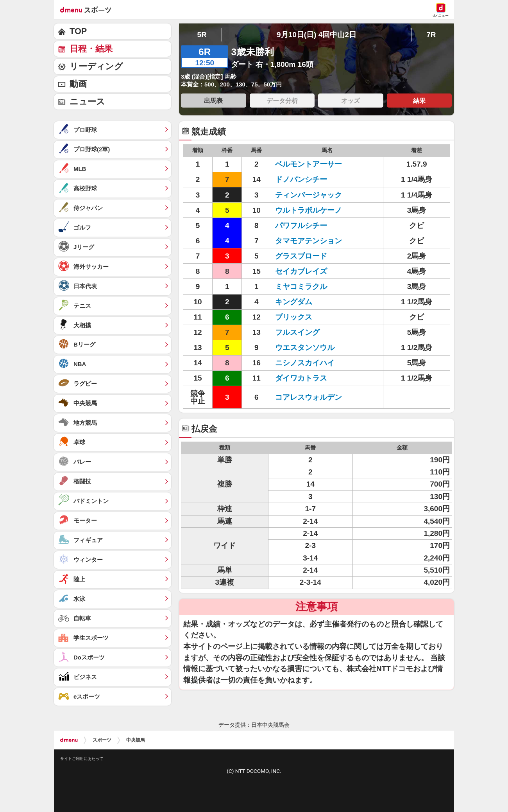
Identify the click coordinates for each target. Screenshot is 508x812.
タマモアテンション (309, 241)
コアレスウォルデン (309, 397)
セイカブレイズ (301, 271)
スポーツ (102, 740)
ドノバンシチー (301, 179)
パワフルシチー (301, 225)
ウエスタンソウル (305, 348)
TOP (78, 31)
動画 (78, 84)
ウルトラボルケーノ (309, 210)
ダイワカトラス (301, 378)
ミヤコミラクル (301, 287)
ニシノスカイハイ (305, 363)
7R (431, 35)
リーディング (96, 66)
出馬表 (213, 101)
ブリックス (294, 317)
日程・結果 (91, 49)
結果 (419, 101)
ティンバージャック (309, 195)
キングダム (294, 302)
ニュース (87, 101)
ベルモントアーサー (309, 164)
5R (202, 35)
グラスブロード (301, 256)
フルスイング (297, 332)
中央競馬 (136, 740)
